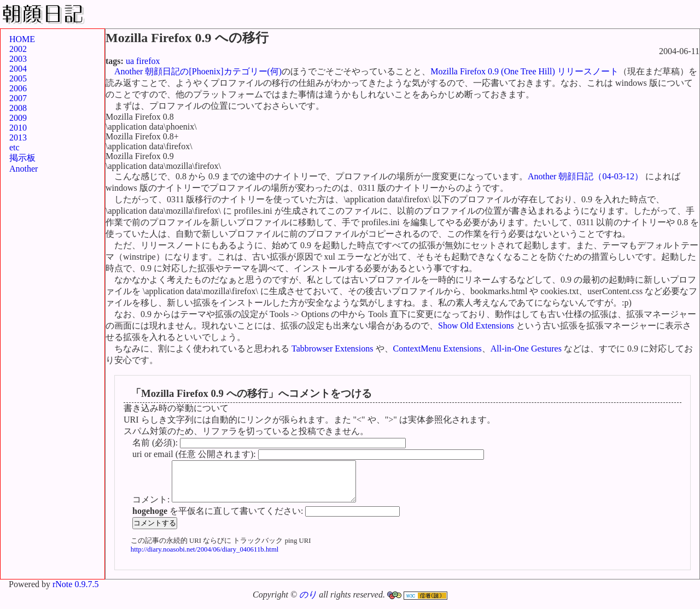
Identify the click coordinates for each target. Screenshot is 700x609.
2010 (18, 128)
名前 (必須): (156, 443)
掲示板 (22, 158)
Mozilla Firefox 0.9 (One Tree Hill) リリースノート (524, 71)
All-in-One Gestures (526, 349)
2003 (18, 59)
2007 (18, 98)
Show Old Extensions (476, 326)
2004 (18, 69)
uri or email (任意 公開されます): (195, 454)
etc (14, 147)
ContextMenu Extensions (437, 349)
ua (130, 61)
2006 (18, 88)
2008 (18, 108)
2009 (18, 118)
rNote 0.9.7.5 (75, 592)
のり (308, 603)
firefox (148, 61)
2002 (18, 49)
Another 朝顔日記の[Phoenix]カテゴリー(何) (198, 71)
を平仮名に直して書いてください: (219, 519)
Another (24, 169)
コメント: (152, 508)
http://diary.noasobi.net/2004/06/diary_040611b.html (205, 558)
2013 (18, 137)
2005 (18, 78)
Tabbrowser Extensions (332, 349)
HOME (22, 39)
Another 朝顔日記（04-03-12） (585, 176)
